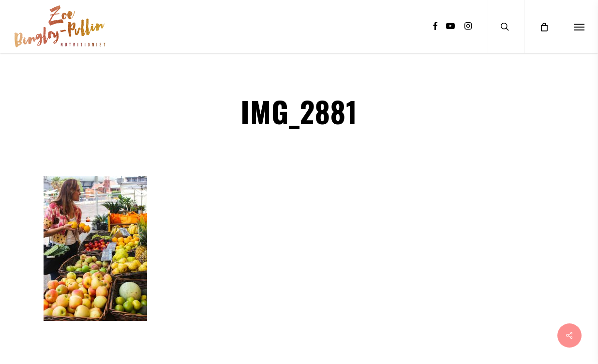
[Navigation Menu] (579, 27)
